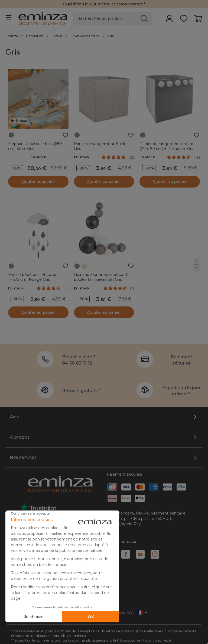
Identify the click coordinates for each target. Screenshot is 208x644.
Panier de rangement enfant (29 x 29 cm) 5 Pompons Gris (167, 146)
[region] (104, 36)
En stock (38, 157)
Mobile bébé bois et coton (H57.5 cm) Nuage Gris (33, 277)
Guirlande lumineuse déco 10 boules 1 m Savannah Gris (101, 277)
